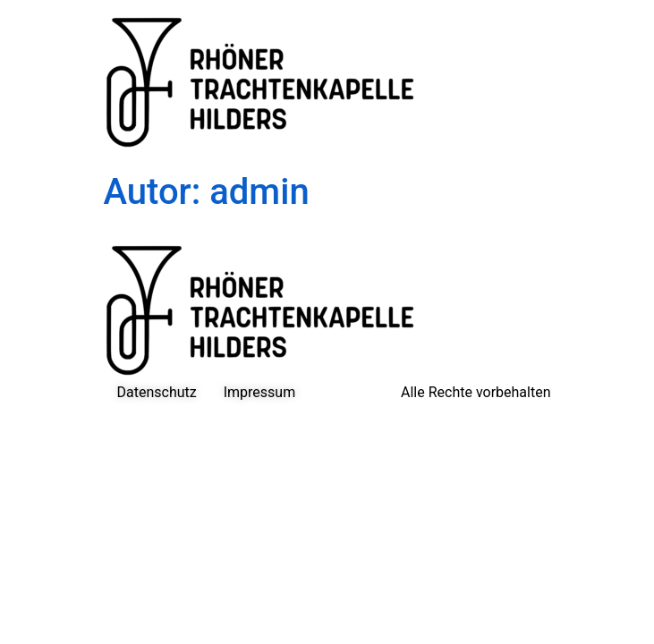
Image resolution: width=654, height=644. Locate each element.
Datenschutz (157, 392)
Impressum (260, 392)
